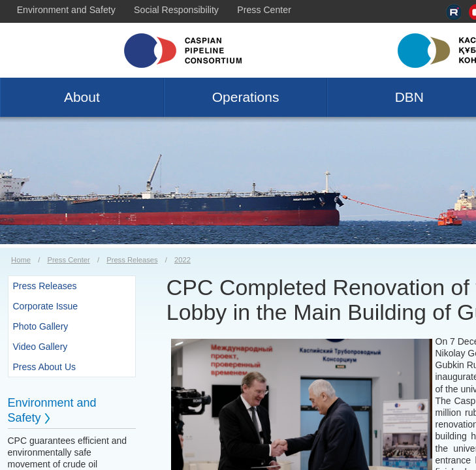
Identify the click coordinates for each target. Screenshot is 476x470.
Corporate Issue (46, 306)
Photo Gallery (41, 326)
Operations (246, 97)
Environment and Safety (66, 10)
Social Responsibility (176, 10)
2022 (182, 260)
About (82, 97)
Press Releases (132, 260)
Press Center (264, 10)
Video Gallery (40, 347)
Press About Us (45, 367)
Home (21, 260)
